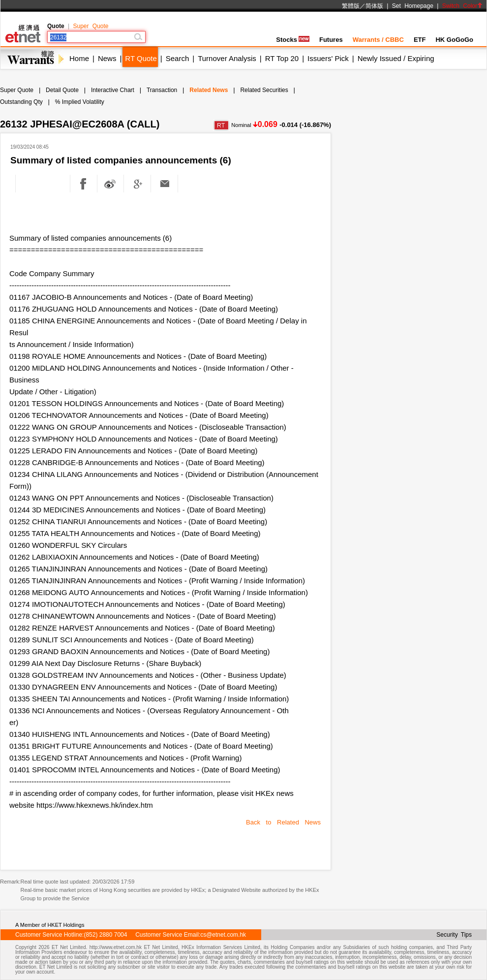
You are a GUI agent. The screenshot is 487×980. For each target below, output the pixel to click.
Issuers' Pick (328, 58)
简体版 (374, 6)
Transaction (162, 90)
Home (79, 58)
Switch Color (462, 6)
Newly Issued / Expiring (396, 58)
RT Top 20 (282, 58)
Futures (331, 40)
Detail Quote (62, 90)
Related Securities (264, 90)
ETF (420, 40)
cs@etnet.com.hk (223, 935)
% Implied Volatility (80, 102)
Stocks (293, 40)
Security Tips (454, 935)
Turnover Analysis (227, 58)
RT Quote (141, 58)
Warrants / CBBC (378, 40)
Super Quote (91, 26)
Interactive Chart (113, 90)
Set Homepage (413, 6)
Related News (209, 90)
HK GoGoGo (454, 40)
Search (178, 58)
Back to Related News (283, 822)
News (107, 58)
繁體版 (351, 6)
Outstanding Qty (21, 102)
